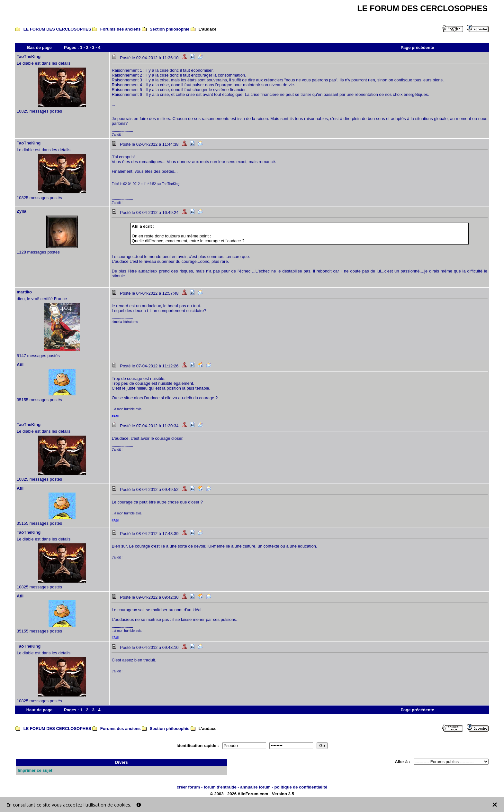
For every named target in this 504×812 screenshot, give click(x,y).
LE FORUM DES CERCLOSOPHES (57, 29)
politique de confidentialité (301, 787)
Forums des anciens (121, 29)
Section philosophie (170, 29)
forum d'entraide (220, 787)
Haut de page (40, 710)
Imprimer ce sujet (35, 770)
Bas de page (39, 47)
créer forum (188, 787)
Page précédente (417, 47)
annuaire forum (255, 787)
